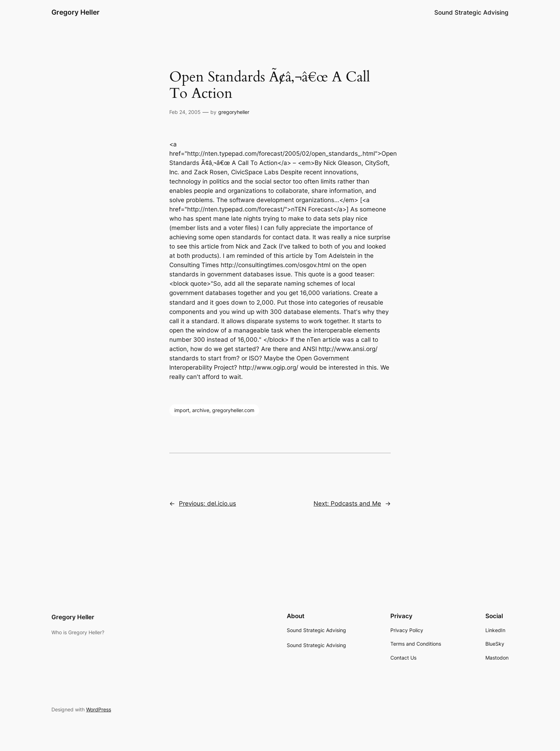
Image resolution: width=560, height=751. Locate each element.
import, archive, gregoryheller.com (214, 410)
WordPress (99, 709)
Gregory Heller (76, 12)
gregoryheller (234, 112)
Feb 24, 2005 (185, 112)
